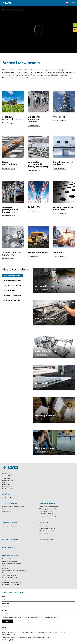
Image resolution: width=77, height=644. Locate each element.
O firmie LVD (6, 474)
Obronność (5, 566)
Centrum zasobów (8, 487)
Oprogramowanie (12, 300)
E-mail (4, 610)
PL (70, 3)
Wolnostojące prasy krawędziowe (49, 509)
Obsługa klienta (7, 476)
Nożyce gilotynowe (12, 295)
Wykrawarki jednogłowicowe (47, 528)
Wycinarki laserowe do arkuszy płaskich (13, 507)
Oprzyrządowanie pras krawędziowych (50, 516)
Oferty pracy (6, 478)
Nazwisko (6, 603)
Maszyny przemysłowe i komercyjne (12, 564)
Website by (8, 640)
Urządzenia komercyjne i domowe (12, 582)
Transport (5, 580)
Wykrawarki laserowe (45, 526)
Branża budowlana (8, 559)
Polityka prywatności (39, 637)
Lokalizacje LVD (7, 489)
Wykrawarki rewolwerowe (47, 531)
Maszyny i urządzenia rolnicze (11, 561)
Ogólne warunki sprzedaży (24, 637)
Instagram (5, 498)
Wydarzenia (6, 485)
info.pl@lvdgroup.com (8, 634)
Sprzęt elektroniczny (8, 573)
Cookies (49, 637)
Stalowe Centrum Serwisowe (10, 578)
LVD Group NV (11, 637)
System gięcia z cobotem (46, 514)
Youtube (10, 498)
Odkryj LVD (6, 482)
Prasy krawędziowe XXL (46, 511)
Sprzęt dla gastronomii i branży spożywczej (14, 571)
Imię (4, 596)
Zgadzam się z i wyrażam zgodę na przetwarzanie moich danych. (32, 617)
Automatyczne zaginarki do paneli (12, 526)
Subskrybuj (8, 621)
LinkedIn (8, 498)
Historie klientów (8, 480)
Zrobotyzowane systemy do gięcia (49, 507)
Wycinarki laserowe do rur (10, 509)
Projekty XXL (6, 568)
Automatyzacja (7, 511)
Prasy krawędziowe (12, 280)
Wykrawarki (9, 290)
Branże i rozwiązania (11, 555)
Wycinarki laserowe (12, 275)
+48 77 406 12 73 (49, 632)
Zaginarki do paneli (12, 285)
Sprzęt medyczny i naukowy (10, 575)
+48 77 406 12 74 (60, 632)
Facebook (3, 498)
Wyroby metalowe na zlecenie (11, 585)
